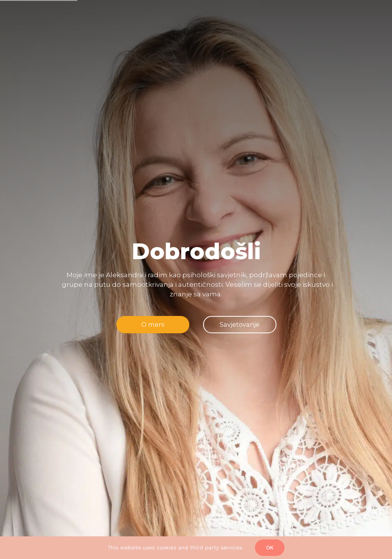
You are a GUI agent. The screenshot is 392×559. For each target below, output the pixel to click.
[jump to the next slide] (240, 324)
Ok (270, 547)
